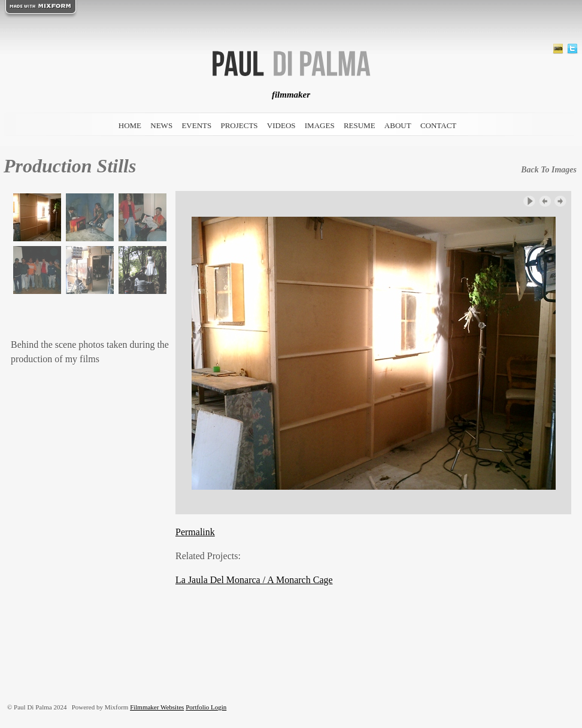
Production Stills (70, 166)
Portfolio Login (206, 707)
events (196, 125)
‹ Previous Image (545, 201)
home (130, 125)
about (398, 125)
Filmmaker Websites (157, 707)
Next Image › (560, 201)
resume (360, 125)
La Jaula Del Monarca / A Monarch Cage (254, 580)
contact (438, 125)
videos (281, 125)
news (161, 125)
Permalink (195, 532)
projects (239, 125)
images (320, 125)
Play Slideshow (529, 201)
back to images (549, 170)
